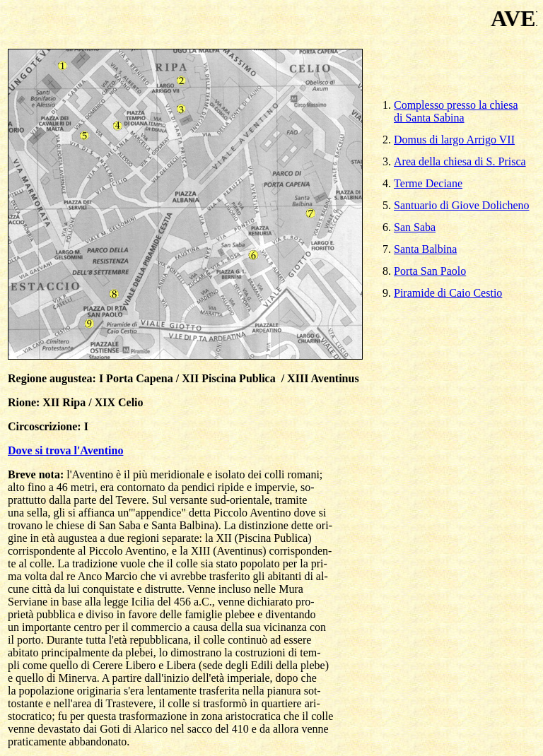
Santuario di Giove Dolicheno (462, 203)
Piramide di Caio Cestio (448, 291)
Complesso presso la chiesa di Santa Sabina (456, 109)
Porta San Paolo (430, 269)
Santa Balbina (425, 247)
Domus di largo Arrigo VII (454, 137)
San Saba (415, 225)
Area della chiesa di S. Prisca (460, 159)
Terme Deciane (428, 181)
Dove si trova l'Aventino (65, 450)
